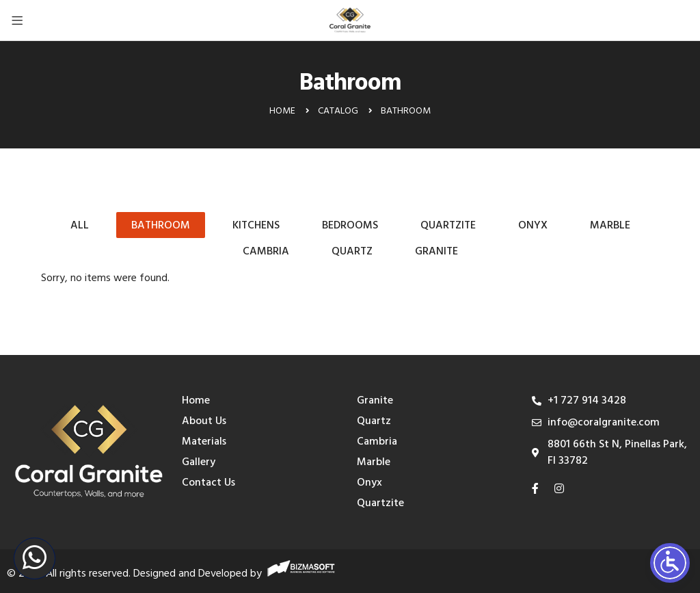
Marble (610, 226)
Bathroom (161, 226)
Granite (436, 252)
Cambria (266, 252)
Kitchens (256, 226)
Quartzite (448, 226)
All (80, 226)
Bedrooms (350, 226)
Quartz (352, 252)
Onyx (533, 226)
